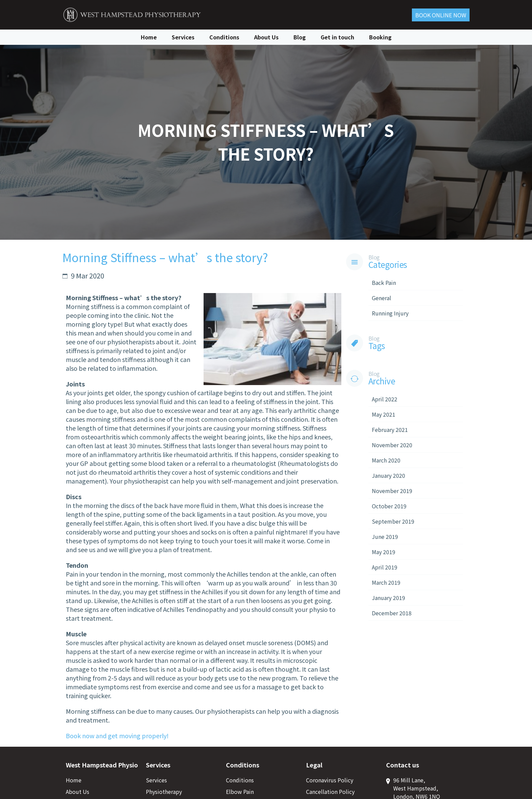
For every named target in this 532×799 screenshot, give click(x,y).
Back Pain (384, 283)
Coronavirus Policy (330, 780)
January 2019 (388, 598)
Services (183, 37)
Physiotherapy (164, 792)
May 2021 (384, 414)
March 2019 (386, 582)
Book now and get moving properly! (117, 736)
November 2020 (392, 445)
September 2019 (393, 521)
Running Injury (390, 313)
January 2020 (388, 475)
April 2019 (385, 567)
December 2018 (392, 613)
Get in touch (337, 37)
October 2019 (389, 506)
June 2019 (385, 537)
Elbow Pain (240, 792)
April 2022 (385, 399)
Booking (380, 37)
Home (149, 37)
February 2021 (390, 430)
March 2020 (386, 460)
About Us (266, 37)
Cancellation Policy (330, 792)
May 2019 (384, 552)
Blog (300, 37)
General (382, 298)
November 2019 (392, 491)
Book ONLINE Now (441, 15)
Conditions (224, 37)
